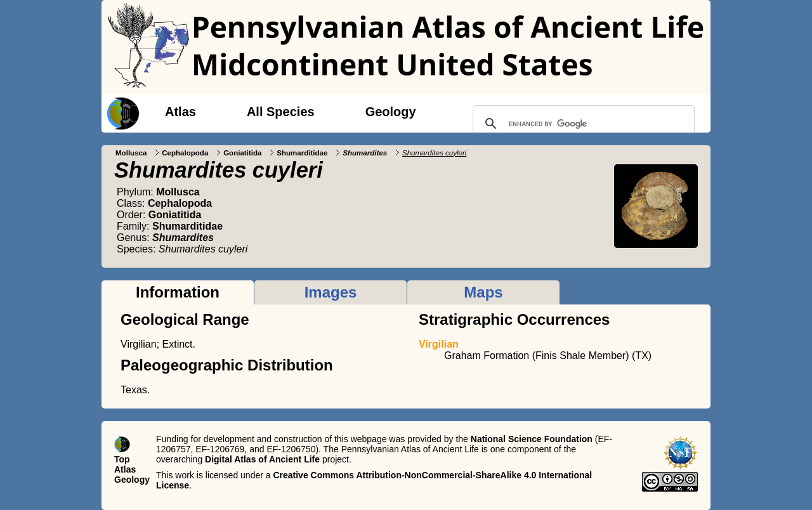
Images (331, 292)
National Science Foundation (532, 439)
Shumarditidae (302, 153)
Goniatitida (242, 153)
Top (122, 459)
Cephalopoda (185, 153)
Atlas (180, 112)
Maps (483, 292)
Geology (391, 112)
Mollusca (131, 153)
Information (178, 292)
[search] (582, 124)
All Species (281, 112)
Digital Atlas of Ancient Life (262, 459)
